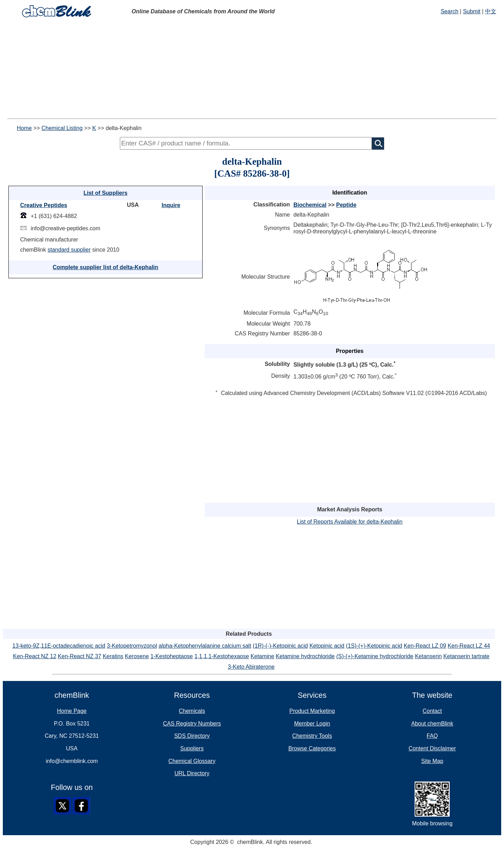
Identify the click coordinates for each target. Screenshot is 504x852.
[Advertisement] (252, 69)
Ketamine (263, 656)
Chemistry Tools (312, 736)
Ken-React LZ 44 (469, 646)
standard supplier (69, 250)
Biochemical (310, 205)
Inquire (171, 205)
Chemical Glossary (192, 761)
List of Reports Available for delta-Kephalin (350, 522)
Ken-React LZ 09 (425, 646)
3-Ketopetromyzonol (132, 646)
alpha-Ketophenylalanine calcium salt (205, 646)
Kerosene (137, 656)
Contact (432, 711)
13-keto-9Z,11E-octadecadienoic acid (59, 646)
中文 (491, 11)
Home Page (72, 711)
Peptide (346, 205)
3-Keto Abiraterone (251, 667)
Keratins (113, 656)
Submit (472, 11)
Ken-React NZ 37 (80, 656)
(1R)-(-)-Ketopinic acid (280, 646)
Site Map (432, 761)
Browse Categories (312, 748)
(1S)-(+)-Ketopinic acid (374, 646)
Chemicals (192, 711)
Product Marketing (312, 711)
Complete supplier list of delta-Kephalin (105, 267)
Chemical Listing (62, 128)
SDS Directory (192, 736)
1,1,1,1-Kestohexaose (222, 656)
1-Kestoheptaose (172, 656)
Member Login (312, 724)
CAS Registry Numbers (192, 724)
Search (449, 11)
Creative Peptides (43, 205)
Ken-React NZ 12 (35, 656)
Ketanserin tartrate (466, 656)
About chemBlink (432, 724)
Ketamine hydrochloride (305, 656)
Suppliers (192, 748)
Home (24, 128)
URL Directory (192, 773)
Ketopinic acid (327, 646)
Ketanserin (428, 656)
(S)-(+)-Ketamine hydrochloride (375, 656)
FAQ (432, 736)
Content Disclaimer (432, 748)
